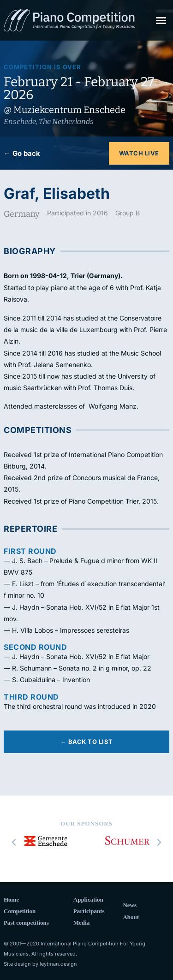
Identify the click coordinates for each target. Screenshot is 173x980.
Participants (89, 911)
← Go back (22, 153)
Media (81, 923)
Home (11, 900)
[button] (161, 20)
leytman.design (58, 964)
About (131, 917)
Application (88, 900)
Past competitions (26, 923)
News (130, 905)
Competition (20, 911)
